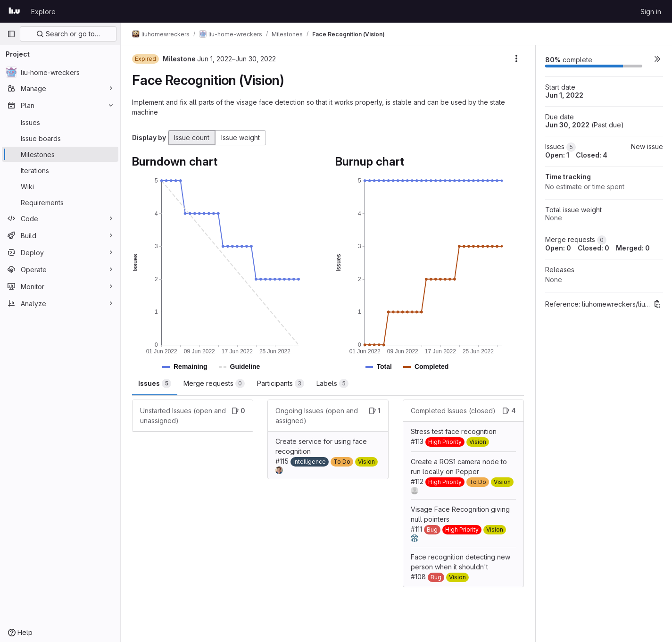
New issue (647, 146)
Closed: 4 (592, 155)
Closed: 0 (593, 248)
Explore (43, 12)
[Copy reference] (657, 304)
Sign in (651, 12)
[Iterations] (60, 170)
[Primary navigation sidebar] (11, 34)
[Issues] (60, 122)
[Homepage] (14, 11)
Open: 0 (558, 248)
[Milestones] (60, 154)
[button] (191, 367)
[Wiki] (60, 186)
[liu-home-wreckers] (60, 72)
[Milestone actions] (516, 58)
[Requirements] (60, 202)
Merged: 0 (633, 248)
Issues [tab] (155, 384)
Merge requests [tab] (214, 384)
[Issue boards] (60, 138)
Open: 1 (557, 155)
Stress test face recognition (454, 431)
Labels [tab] (332, 384)
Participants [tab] (281, 384)
